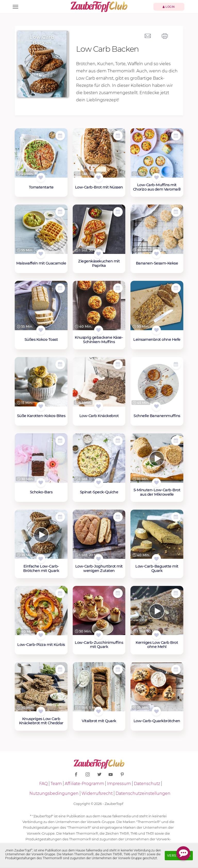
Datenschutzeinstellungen (143, 793)
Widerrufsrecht (97, 793)
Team (56, 784)
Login (169, 7)
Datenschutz (147, 784)
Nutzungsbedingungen (54, 793)
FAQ (43, 784)
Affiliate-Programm (84, 784)
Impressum (119, 784)
